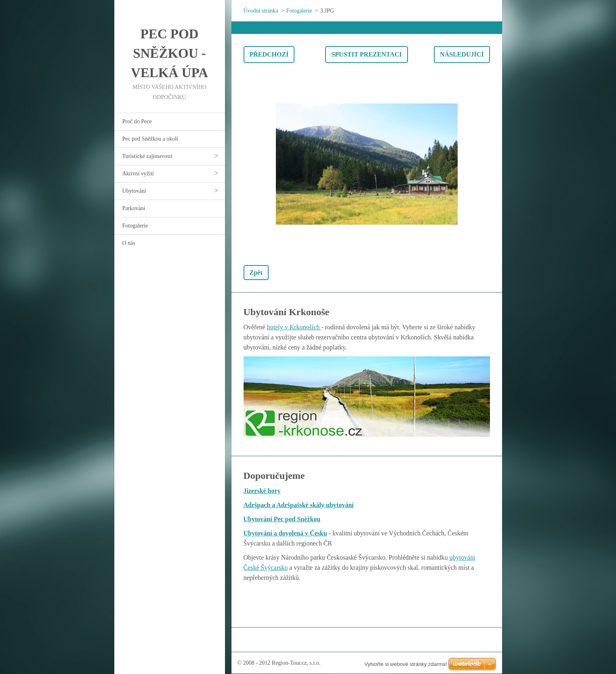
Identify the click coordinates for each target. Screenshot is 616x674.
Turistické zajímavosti (147, 156)
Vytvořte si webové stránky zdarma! (406, 664)
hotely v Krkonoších (294, 327)
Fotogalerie (135, 226)
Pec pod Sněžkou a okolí (150, 139)
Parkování (134, 208)
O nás (129, 243)
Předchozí (269, 54)
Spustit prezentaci (366, 54)
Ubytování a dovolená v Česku (285, 533)
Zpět (256, 273)
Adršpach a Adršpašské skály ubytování (299, 505)
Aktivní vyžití (138, 174)
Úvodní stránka (261, 11)
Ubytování (134, 191)
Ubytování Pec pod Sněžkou (282, 519)
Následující (462, 54)
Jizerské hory (262, 491)
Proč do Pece (137, 121)
